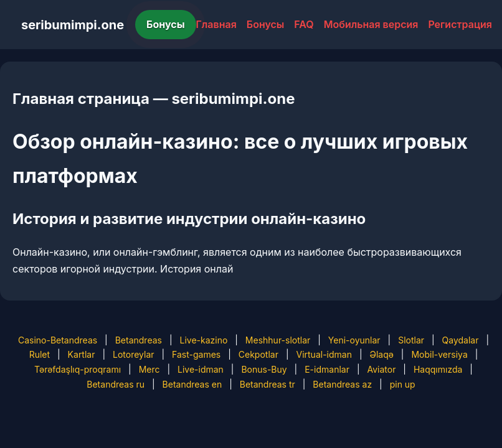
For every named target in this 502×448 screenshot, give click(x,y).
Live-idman (201, 369)
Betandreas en (192, 384)
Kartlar (82, 354)
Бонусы (166, 24)
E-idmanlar (327, 369)
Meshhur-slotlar (278, 340)
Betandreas (139, 340)
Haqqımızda (438, 369)
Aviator (381, 369)
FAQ (304, 24)
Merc (149, 369)
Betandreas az (342, 384)
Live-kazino (203, 340)
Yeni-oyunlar (354, 340)
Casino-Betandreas (58, 340)
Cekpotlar (258, 354)
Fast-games (196, 354)
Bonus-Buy (264, 369)
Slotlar (411, 340)
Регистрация (460, 24)
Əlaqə (381, 354)
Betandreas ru (116, 384)
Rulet (40, 354)
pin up (403, 384)
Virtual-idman (324, 354)
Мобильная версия (371, 24)
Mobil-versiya (439, 354)
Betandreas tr (268, 384)
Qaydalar (461, 340)
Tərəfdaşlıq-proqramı (78, 369)
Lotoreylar (134, 354)
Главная (216, 24)
